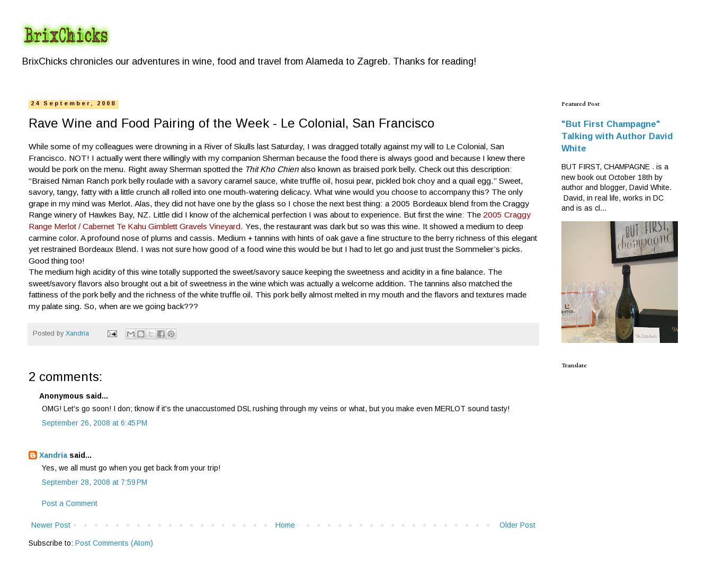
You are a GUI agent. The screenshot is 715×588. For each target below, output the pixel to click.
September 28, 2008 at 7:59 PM (95, 482)
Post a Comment (70, 503)
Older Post (517, 525)
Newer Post (51, 525)
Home (285, 525)
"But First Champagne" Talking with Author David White (617, 136)
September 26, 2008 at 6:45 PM (95, 423)
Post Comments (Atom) (114, 543)
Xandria (53, 455)
